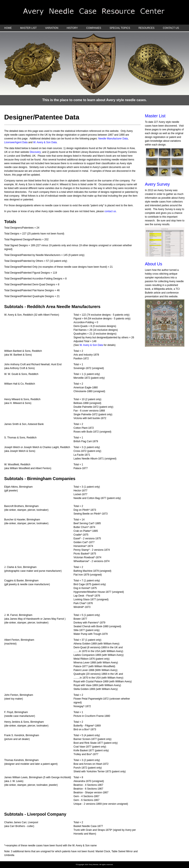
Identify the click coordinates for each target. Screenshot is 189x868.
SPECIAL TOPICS (120, 28)
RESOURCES (146, 28)
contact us (110, 211)
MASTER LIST (28, 28)
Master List (155, 116)
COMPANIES (94, 28)
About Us (154, 264)
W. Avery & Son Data (45, 142)
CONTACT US (171, 28)
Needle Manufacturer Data (113, 139)
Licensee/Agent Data (16, 142)
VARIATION (52, 28)
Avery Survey (157, 184)
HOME (8, 28)
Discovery (35, 152)
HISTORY (72, 28)
